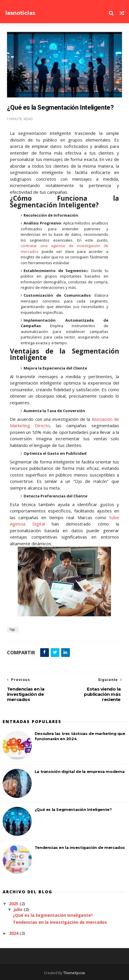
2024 (14, 933)
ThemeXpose (74, 973)
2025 (14, 904)
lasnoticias (20, 13)
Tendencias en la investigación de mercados (80, 847)
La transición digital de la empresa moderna (80, 771)
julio (19, 909)
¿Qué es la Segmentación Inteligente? (73, 809)
